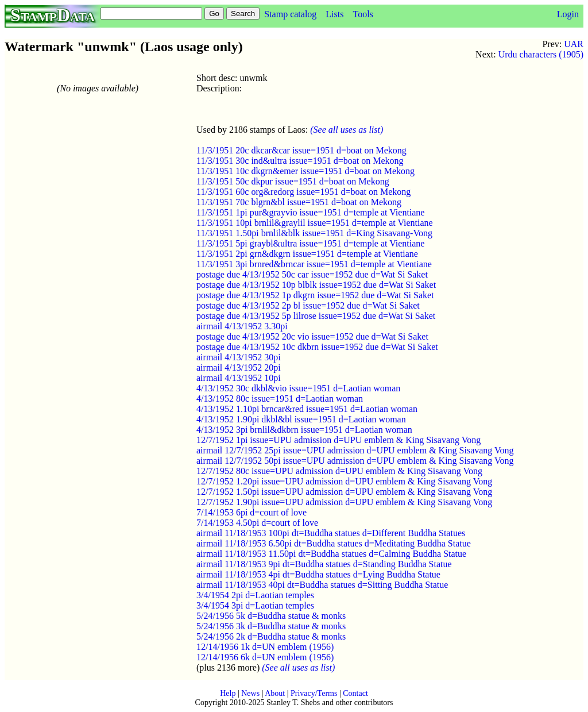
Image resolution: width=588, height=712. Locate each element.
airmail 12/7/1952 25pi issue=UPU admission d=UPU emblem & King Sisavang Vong (355, 450)
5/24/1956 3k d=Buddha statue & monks (271, 626)
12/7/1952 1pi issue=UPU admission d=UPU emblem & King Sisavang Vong (339, 440)
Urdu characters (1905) (541, 54)
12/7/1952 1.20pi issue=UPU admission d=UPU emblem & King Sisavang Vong (344, 481)
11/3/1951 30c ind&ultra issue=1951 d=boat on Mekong (300, 161)
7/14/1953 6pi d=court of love (252, 512)
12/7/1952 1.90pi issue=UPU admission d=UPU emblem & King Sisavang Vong (344, 502)
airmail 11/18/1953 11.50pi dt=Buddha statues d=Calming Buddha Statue (331, 554)
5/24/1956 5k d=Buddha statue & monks (271, 616)
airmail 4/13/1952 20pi (239, 367)
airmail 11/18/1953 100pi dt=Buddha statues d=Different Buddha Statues (331, 533)
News (250, 693)
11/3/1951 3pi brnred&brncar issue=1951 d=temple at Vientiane (314, 264)
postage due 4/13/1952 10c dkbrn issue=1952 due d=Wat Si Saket (317, 347)
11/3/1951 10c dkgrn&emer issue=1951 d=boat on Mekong (305, 171)
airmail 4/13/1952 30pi (239, 357)
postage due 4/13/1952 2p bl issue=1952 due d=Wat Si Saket (308, 305)
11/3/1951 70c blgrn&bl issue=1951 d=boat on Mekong (299, 202)
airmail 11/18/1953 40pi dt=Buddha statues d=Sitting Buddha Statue (322, 585)
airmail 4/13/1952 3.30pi (242, 326)
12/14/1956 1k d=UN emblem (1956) (265, 647)
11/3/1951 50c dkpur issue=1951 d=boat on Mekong (293, 181)
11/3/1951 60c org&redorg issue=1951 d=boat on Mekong (303, 192)
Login (568, 14)
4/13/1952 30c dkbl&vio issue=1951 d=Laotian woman (298, 388)
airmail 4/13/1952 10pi (239, 378)
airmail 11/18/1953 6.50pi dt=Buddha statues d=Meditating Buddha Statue (334, 543)
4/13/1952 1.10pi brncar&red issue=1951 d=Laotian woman (307, 409)
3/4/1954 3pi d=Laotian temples (255, 605)
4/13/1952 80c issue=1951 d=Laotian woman (280, 399)
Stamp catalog (290, 14)
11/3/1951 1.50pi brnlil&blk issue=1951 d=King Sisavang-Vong (314, 233)
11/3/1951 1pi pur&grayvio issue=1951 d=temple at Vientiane (310, 212)
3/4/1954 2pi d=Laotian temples (255, 595)
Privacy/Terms (314, 693)
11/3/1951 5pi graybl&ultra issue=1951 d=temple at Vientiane (310, 243)
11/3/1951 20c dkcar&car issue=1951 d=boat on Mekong (301, 150)
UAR (574, 44)
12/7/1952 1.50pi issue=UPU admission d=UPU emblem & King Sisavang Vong (344, 492)
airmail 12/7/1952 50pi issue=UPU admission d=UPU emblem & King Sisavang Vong (355, 461)
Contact (355, 693)
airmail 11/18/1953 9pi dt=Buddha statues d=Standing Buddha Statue (324, 564)
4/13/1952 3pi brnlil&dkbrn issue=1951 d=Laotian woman (304, 430)
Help (228, 693)
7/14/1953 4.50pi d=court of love (257, 523)
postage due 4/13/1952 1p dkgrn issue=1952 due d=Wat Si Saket (315, 295)
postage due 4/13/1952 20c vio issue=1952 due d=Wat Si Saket (312, 336)
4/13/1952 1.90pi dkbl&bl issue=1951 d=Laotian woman (301, 419)
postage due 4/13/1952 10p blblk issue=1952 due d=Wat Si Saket (316, 285)
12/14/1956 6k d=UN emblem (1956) (265, 657)
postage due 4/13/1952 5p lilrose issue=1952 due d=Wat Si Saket (316, 316)
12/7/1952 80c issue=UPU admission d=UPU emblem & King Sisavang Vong (339, 471)
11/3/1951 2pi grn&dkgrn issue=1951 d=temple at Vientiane (307, 254)
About (275, 693)
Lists (334, 14)
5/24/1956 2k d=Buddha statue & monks (271, 636)
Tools (363, 14)
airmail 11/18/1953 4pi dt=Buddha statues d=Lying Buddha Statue (318, 574)
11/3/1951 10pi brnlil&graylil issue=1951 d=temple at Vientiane (315, 223)
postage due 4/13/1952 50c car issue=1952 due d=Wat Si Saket (312, 274)
